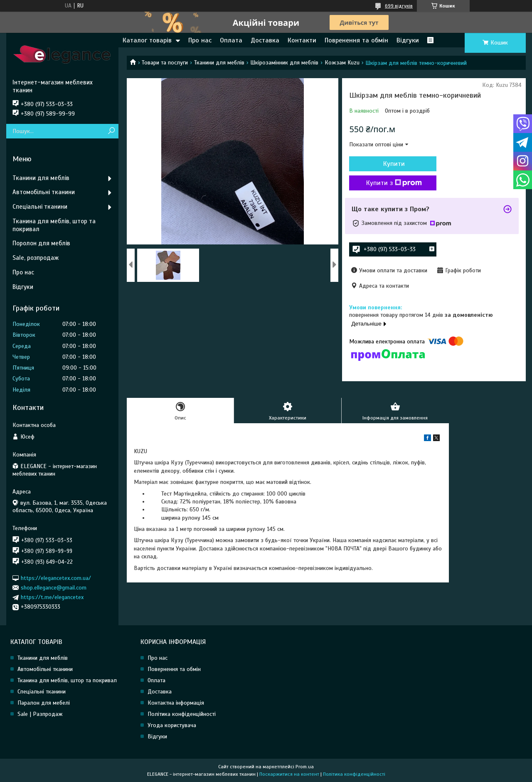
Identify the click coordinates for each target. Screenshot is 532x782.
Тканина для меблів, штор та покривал (54, 225)
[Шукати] (111, 131)
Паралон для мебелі (44, 703)
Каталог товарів (147, 40)
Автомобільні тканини (44, 192)
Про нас (200, 40)
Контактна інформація (176, 703)
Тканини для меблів (219, 63)
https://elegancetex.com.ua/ (56, 578)
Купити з (394, 183)
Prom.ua (305, 767)
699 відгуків (399, 6)
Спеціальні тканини (40, 207)
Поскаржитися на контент (289, 774)
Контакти (302, 40)
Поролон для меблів (41, 243)
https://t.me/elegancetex (52, 597)
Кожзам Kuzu (342, 63)
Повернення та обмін (174, 669)
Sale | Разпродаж (40, 714)
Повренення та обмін (356, 40)
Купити (394, 164)
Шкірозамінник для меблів (284, 63)
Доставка (265, 40)
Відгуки (408, 40)
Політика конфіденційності (182, 714)
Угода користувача (172, 725)
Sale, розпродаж (36, 258)
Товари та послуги (165, 63)
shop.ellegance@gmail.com (54, 588)
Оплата (231, 40)
